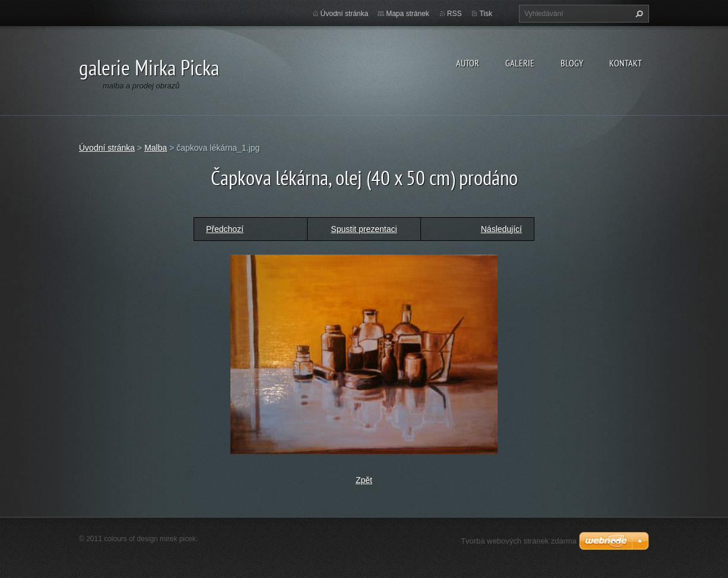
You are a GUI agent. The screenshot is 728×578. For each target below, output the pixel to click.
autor (468, 63)
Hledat (638, 14)
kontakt (626, 63)
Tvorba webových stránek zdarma (519, 541)
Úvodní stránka (345, 14)
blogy (572, 63)
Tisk (486, 14)
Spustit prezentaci (364, 229)
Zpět (364, 480)
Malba (156, 148)
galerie (520, 63)
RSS (455, 14)
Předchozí (225, 229)
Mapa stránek (408, 14)
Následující (501, 229)
